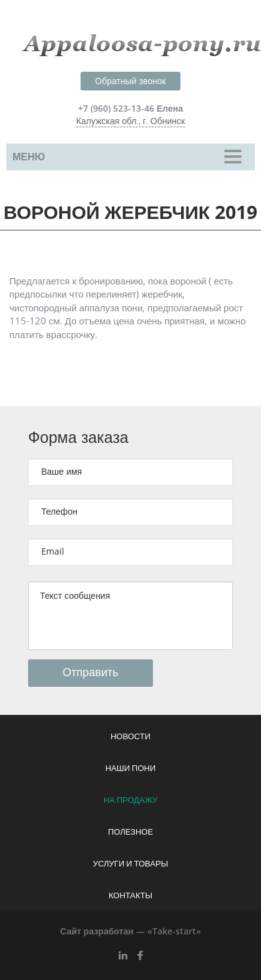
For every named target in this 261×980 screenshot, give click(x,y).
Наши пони (131, 769)
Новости (130, 737)
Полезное (130, 832)
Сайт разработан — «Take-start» (130, 932)
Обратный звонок (130, 81)
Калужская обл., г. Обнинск (130, 121)
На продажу (131, 800)
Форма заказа (78, 438)
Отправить (90, 672)
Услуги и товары (130, 864)
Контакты (130, 896)
